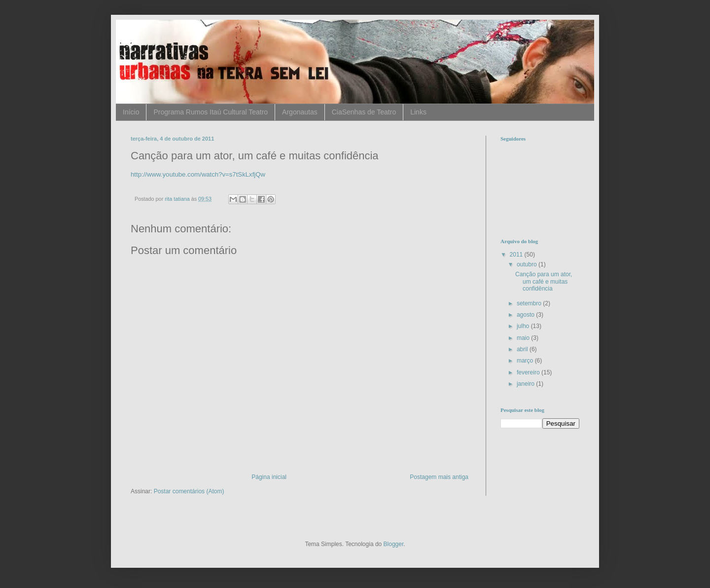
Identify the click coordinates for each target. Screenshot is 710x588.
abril (523, 349)
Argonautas (300, 112)
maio (524, 338)
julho (524, 326)
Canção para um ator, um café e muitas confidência (544, 281)
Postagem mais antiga (439, 477)
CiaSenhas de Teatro (364, 112)
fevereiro (529, 372)
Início (131, 112)
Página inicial (269, 477)
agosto (526, 315)
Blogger (394, 544)
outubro (528, 264)
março (526, 361)
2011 (517, 255)
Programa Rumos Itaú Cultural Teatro (211, 112)
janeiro (526, 384)
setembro (530, 303)
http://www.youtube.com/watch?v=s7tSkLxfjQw (198, 174)
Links (418, 112)
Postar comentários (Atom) (189, 491)
